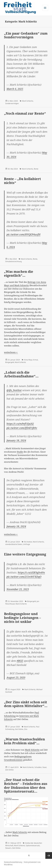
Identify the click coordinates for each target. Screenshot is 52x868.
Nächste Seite (49, 855)
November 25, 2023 (18, 589)
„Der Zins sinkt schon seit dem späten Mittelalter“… (26, 704)
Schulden (38, 767)
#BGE (20, 661)
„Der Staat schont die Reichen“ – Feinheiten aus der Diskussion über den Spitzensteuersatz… (26, 785)
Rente (36, 169)
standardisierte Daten (14, 544)
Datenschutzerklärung (13, 862)
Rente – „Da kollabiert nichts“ (22, 181)
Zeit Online (19, 729)
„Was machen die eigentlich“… (19, 273)
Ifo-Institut (28, 542)
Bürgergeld (10, 362)
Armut (35, 360)
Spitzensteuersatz (33, 845)
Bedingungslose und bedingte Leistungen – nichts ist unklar (22, 618)
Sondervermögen (12, 103)
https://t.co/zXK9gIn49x (31, 572)
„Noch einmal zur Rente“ (25, 113)
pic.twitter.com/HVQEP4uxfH (23, 234)
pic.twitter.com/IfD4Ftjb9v (22, 428)
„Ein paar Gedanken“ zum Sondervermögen (26, 35)
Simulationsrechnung (13, 261)
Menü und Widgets (45, 11)
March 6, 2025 (15, 89)
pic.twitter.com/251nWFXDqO (24, 577)
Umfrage (26, 544)
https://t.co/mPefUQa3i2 (20, 424)
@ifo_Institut (14, 390)
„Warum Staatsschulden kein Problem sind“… (24, 741)
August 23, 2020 (16, 677)
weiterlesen (11, 352)
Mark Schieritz (28, 101)
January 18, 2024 (16, 440)
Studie (20, 452)
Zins (26, 729)
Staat (44, 767)
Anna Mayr (28, 360)
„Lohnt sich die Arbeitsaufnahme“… (21, 374)
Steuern (8, 848)
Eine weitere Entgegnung (25, 554)
